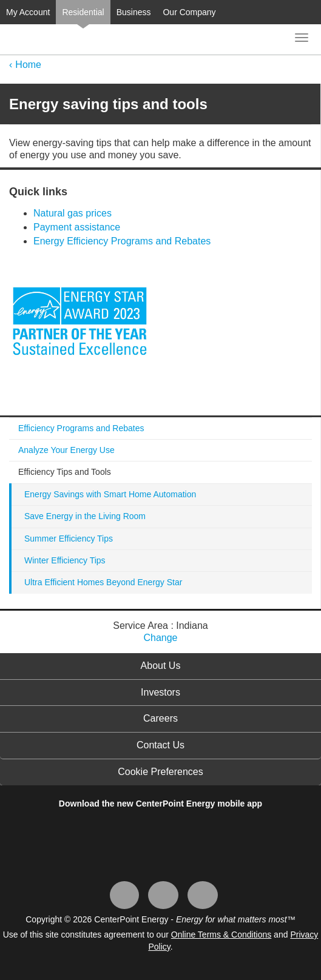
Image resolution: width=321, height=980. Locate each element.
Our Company (189, 12)
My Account (28, 12)
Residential (83, 12)
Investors (160, 692)
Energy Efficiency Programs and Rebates (122, 241)
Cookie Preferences (160, 772)
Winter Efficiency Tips (65, 560)
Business (134, 12)
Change (160, 638)
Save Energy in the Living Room (85, 516)
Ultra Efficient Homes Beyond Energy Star (103, 582)
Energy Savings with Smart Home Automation (110, 494)
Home (28, 65)
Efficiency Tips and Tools (65, 472)
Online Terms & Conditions (221, 935)
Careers (160, 718)
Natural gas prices (73, 213)
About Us (161, 666)
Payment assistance (77, 227)
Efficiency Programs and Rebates (81, 428)
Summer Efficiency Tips (69, 539)
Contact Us (160, 745)
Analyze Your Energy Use (66, 450)
